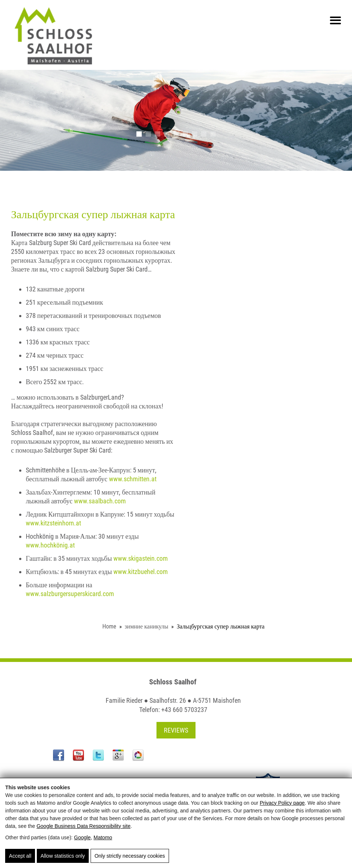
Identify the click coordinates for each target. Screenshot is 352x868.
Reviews (176, 730)
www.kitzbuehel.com (141, 572)
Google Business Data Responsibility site (83, 826)
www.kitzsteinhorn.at (53, 523)
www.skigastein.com (141, 558)
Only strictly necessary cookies (130, 856)
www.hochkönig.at (50, 545)
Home (109, 626)
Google (82, 837)
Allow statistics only (63, 856)
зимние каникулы (147, 626)
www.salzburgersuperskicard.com (70, 594)
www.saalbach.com (100, 501)
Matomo (103, 837)
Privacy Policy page (282, 803)
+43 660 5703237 (184, 710)
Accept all (20, 856)
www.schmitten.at (133, 479)
